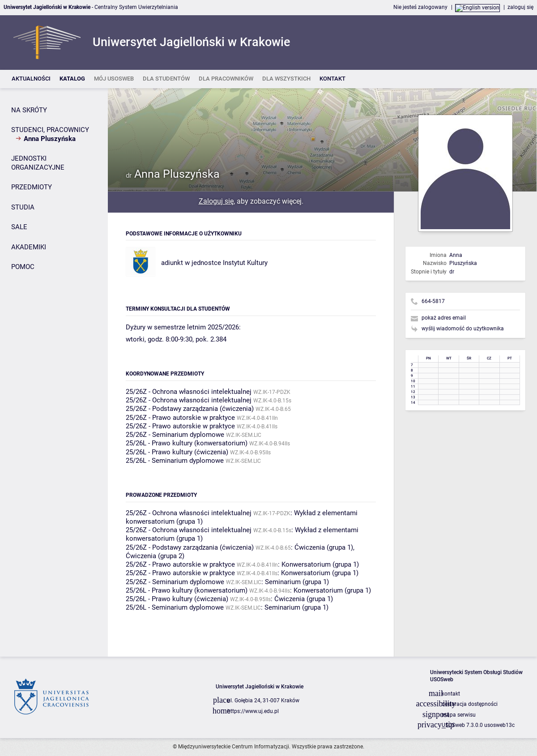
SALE (19, 227)
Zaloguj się (216, 201)
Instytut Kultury (245, 263)
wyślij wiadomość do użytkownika (463, 329)
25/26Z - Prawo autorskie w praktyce (180, 418)
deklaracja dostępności (470, 704)
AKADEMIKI (29, 247)
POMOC (23, 267)
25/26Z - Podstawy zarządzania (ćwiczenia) (190, 409)
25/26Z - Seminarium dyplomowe (175, 435)
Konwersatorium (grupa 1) (320, 564)
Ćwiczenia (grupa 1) (324, 547)
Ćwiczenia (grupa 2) (155, 556)
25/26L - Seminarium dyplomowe (175, 461)
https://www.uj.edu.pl (253, 711)
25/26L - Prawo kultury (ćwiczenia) (177, 452)
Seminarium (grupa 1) (297, 582)
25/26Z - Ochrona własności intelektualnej (189, 392)
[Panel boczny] (54, 373)
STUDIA (23, 207)
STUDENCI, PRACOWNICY (50, 130)
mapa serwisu (459, 715)
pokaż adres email (444, 318)
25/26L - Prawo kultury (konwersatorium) (187, 443)
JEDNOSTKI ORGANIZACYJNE (38, 163)
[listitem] (31, 79)
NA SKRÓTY (29, 110)
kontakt (451, 694)
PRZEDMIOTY (32, 187)
